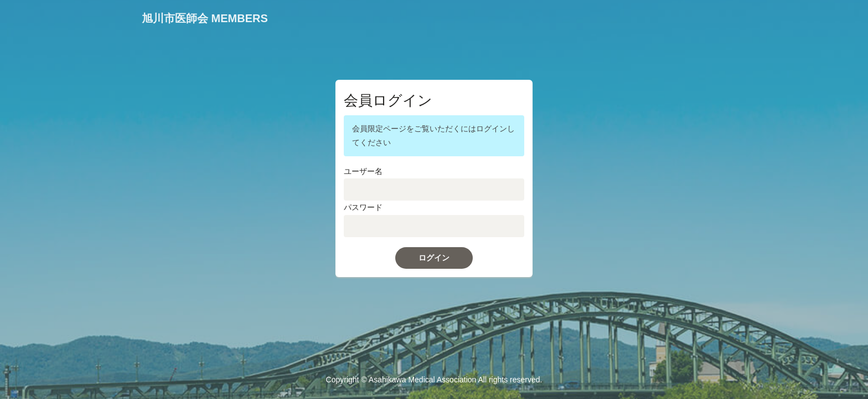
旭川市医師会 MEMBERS (205, 18)
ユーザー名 (363, 171)
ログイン (434, 258)
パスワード (363, 207)
